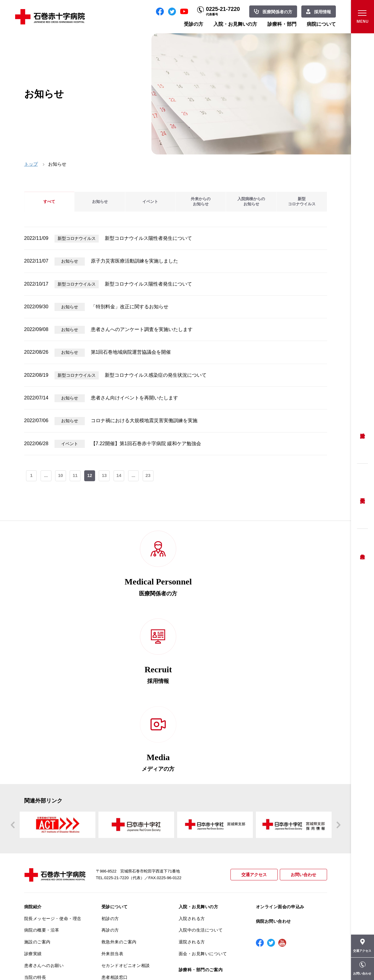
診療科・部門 (282, 24)
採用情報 (323, 12)
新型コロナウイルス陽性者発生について (148, 238)
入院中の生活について (201, 781)
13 (106, 476)
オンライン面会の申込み (280, 758)
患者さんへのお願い (44, 817)
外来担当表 (113, 805)
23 (150, 476)
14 (121, 476)
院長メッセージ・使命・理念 (53, 770)
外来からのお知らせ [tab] (201, 202)
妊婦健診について (119, 840)
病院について (321, 24)
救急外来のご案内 (119, 793)
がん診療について (42, 892)
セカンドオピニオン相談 (126, 817)
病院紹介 (33, 758)
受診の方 (194, 24)
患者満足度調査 (40, 864)
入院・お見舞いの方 (235, 24)
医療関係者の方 (277, 12)
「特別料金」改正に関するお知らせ (130, 307)
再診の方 (110, 781)
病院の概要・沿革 (42, 781)
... (46, 476)
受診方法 (362, 431)
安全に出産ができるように (128, 852)
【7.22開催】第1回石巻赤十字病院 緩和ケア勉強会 (146, 444)
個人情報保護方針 (42, 852)
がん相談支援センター (46, 915)
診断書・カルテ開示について (130, 881)
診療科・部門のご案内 (201, 821)
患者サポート (115, 893)
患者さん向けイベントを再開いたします (134, 398)
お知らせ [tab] (100, 202)
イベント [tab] (150, 202)
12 (91, 476)
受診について (115, 758)
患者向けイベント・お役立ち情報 (53, 930)
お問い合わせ (303, 726)
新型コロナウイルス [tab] (302, 202)
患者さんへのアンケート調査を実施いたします (142, 329)
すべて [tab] (49, 202)
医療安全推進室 (40, 876)
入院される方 (192, 770)
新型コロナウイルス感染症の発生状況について (156, 375)
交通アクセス (251, 726)
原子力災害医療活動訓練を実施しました (134, 261)
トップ (31, 164)
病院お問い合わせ (273, 773)
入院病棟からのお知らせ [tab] (251, 202)
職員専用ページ (307, 962)
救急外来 (362, 549)
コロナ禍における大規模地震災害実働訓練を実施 (144, 420)
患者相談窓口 (115, 829)
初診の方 (110, 770)
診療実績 (33, 805)
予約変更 (362, 496)
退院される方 (192, 793)
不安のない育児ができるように (130, 866)
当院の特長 (35, 829)
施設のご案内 (37, 793)
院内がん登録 (37, 903)
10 (61, 476)
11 (76, 476)
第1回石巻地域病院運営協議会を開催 (131, 352)
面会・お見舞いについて (203, 805)
